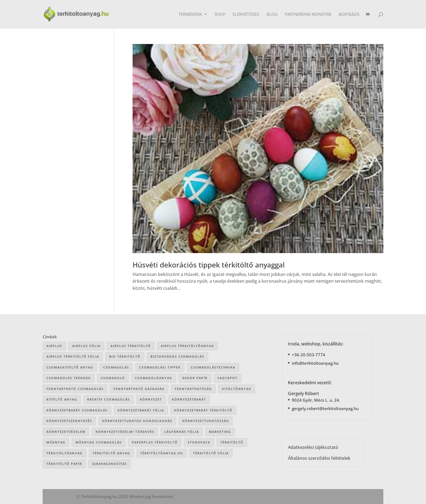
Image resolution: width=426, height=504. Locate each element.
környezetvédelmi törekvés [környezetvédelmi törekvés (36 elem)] (125, 432)
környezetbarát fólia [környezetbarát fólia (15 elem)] (141, 410)
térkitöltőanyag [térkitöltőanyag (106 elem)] (65, 453)
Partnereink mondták (308, 15)
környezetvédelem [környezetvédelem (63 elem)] (66, 432)
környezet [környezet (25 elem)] (151, 399)
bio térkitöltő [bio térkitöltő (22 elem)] (125, 356)
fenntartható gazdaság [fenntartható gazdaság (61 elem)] (139, 389)
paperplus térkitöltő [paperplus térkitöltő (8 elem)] (155, 442)
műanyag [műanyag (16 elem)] (56, 442)
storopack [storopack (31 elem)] (199, 442)
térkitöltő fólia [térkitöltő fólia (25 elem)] (211, 453)
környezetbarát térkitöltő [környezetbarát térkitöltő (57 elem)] (203, 410)
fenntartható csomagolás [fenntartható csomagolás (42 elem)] (75, 389)
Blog (272, 15)
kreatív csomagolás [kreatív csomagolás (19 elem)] (109, 399)
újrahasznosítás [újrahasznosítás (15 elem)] (109, 464)
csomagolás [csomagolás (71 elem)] (116, 367)
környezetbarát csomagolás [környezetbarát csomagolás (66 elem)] (77, 410)
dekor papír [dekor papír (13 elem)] (195, 378)
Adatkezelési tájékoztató (313, 447)
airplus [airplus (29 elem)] (54, 346)
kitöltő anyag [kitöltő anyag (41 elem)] (62, 399)
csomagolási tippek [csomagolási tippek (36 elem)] (160, 367)
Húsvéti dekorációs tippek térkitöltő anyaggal (209, 265)
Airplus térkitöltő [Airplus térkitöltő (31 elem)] (131, 346)
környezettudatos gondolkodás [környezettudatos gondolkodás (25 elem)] (137, 421)
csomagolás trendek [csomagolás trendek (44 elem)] (69, 378)
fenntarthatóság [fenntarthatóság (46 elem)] (193, 389)
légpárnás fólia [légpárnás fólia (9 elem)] (182, 432)
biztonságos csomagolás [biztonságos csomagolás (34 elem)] (177, 356)
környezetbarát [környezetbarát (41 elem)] (189, 399)
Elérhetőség (246, 15)
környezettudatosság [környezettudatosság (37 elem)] (206, 421)
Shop (220, 15)
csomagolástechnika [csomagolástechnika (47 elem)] (213, 367)
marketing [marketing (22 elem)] (220, 432)
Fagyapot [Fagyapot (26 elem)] (228, 378)
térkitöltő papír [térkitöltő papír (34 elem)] (64, 464)
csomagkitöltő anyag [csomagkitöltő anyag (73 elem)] (70, 367)
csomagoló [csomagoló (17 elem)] (113, 378)
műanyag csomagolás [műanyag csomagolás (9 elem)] (99, 442)
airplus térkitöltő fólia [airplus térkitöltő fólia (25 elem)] (73, 356)
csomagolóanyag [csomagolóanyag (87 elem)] (154, 378)
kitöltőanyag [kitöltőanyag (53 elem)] (237, 389)
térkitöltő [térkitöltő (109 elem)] (232, 442)
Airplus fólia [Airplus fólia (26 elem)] (86, 346)
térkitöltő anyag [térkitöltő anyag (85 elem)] (111, 453)
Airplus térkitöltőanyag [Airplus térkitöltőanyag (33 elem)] (187, 346)
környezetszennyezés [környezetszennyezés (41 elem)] (69, 421)
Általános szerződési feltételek (319, 458)
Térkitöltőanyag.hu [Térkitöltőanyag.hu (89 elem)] (162, 453)
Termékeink (190, 15)
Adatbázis (349, 15)
